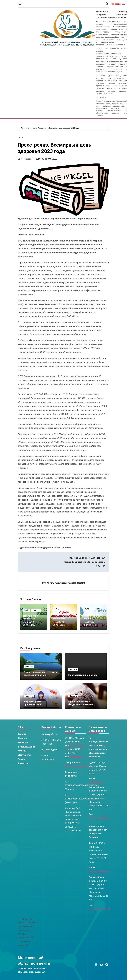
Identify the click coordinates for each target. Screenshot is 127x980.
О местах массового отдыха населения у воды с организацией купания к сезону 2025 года (40, 676)
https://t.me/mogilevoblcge (78, 766)
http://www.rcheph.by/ (99, 818)
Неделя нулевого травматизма (93, 616)
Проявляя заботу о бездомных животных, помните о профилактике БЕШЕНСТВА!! (83, 706)
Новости (36, 610)
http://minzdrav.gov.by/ (99, 909)
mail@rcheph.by (96, 782)
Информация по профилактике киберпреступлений (35, 704)
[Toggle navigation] (20, 4)
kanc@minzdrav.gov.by (99, 871)
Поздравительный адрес (83, 675)
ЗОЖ (21, 138)
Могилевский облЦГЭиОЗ (32, 159)
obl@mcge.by (76, 757)
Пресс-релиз (30, 616)
